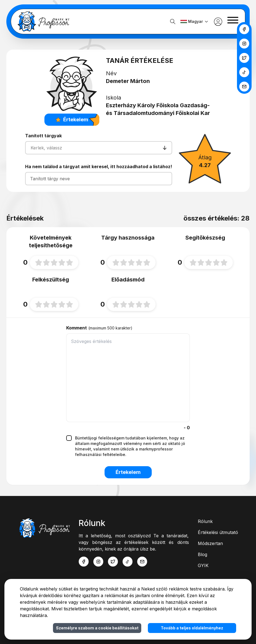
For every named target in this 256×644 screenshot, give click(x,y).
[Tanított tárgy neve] (99, 179)
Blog (202, 554)
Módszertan (210, 543)
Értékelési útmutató (218, 532)
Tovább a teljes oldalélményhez (192, 628)
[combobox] (31, 148)
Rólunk (205, 521)
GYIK (203, 565)
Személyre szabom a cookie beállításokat (97, 628)
